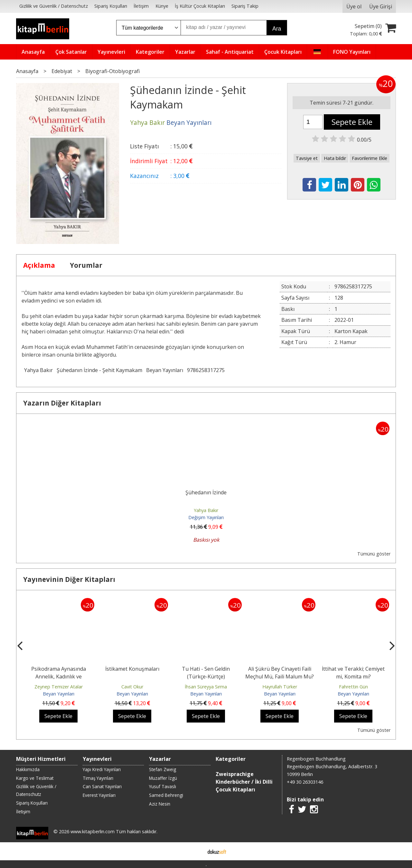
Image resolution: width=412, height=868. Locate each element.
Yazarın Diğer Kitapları (62, 403)
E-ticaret (196, 851)
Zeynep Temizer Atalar (59, 687)
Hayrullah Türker (280, 687)
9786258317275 (206, 370)
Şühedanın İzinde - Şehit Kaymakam (99, 370)
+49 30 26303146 (305, 782)
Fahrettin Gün (353, 687)
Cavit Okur (132, 687)
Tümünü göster (374, 554)
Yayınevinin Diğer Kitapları (69, 579)
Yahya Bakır (38, 370)
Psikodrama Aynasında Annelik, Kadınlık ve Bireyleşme (59, 677)
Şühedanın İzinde (206, 492)
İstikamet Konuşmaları (132, 669)
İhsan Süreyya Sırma (206, 687)
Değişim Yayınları (206, 517)
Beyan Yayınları (165, 370)
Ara (277, 29)
